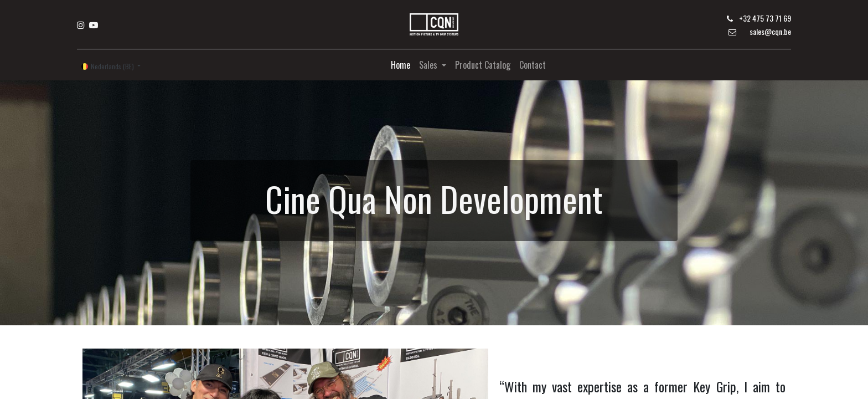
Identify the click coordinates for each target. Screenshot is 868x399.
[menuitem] (401, 65)
